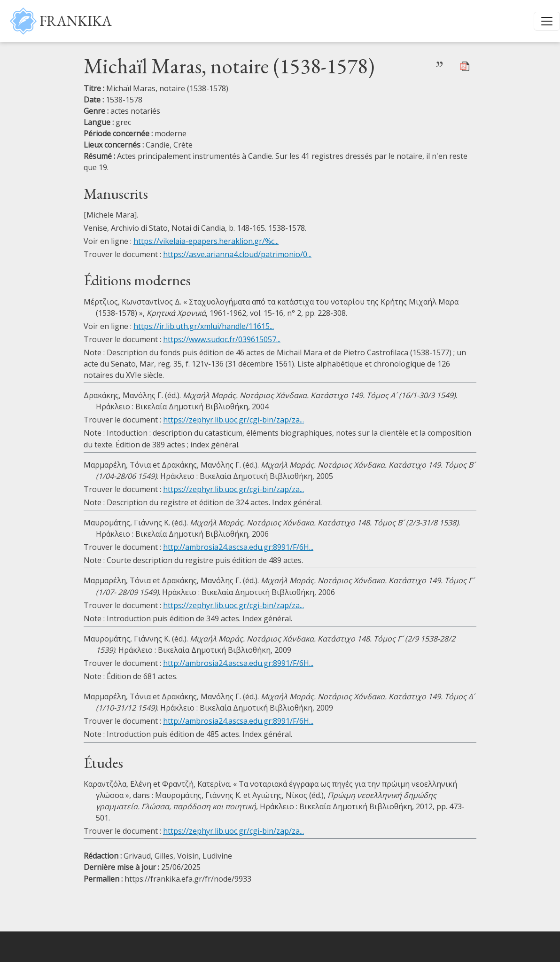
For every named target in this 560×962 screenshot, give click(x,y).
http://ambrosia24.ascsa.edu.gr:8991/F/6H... (238, 547)
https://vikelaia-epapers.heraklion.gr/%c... (206, 241)
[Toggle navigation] (547, 21)
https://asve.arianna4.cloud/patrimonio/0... (237, 254)
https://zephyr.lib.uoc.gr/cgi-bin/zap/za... (233, 420)
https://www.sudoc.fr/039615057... (222, 339)
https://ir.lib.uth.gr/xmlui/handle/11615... (204, 326)
